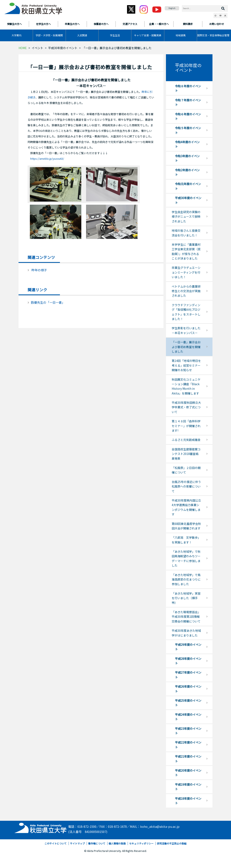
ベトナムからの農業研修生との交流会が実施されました (186, 291)
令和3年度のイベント (187, 158)
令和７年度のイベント (188, 102)
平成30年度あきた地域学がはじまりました (186, 633)
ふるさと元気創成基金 (186, 440)
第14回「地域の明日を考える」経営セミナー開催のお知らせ (186, 365)
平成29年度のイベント (188, 647)
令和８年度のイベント (188, 88)
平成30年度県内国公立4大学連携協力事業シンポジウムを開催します (186, 507)
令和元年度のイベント (188, 186)
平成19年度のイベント (188, 787)
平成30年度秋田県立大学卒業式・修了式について (186, 407)
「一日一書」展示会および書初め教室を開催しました (186, 347)
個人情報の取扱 (117, 843)
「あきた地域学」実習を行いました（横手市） (186, 598)
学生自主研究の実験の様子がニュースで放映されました (186, 217)
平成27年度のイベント (188, 675)
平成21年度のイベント (188, 759)
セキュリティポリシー (141, 843)
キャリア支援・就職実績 (148, 35)
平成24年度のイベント (188, 717)
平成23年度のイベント (188, 731)
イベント (37, 48)
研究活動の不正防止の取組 (172, 843)
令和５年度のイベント (188, 130)
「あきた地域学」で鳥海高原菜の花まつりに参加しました (186, 579)
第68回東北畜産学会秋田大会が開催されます (186, 526)
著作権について (97, 843)
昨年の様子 (39, 270)
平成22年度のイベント (188, 745)
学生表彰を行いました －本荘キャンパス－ (188, 330)
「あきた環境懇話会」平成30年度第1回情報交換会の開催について (186, 617)
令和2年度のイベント (187, 172)
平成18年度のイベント (188, 801)
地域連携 (181, 35)
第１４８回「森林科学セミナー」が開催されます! (186, 426)
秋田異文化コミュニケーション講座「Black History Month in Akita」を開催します (186, 386)
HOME (23, 48)
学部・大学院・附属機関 (49, 35)
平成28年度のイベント (188, 661)
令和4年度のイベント (187, 144)
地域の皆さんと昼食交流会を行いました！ (186, 233)
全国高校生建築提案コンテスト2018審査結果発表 (186, 454)
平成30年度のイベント (63, 48)
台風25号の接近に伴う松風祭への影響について (186, 486)
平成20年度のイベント (188, 773)
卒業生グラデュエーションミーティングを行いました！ (186, 272)
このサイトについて (56, 843)
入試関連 (82, 35)
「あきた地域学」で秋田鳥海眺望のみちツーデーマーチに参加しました (186, 558)
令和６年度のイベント (188, 116)
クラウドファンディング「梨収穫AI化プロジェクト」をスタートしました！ (186, 312)
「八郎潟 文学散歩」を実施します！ (186, 540)
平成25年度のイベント (188, 703)
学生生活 (115, 35)
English (172, 8)
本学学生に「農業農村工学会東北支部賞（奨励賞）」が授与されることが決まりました (186, 251)
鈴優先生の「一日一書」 (48, 302)
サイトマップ (77, 843)
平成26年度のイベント (188, 689)
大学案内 (16, 35)
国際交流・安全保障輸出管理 (213, 35)
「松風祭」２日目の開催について (186, 470)
